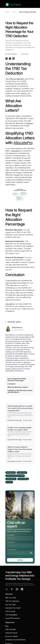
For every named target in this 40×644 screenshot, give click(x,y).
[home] (13, 4)
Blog (14, 12)
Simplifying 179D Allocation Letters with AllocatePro (20, 391)
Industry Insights (23, 479)
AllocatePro (23, 143)
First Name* (11, 535)
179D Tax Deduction (12, 601)
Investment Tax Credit (13, 608)
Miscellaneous (11, 473)
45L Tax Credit (10, 605)
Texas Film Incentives (13, 618)
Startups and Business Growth (15, 476)
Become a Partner (11, 636)
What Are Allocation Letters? (18, 387)
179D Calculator (11, 629)
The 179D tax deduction (15, 79)
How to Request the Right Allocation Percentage (17, 380)
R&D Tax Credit (11, 598)
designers (30, 123)
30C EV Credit (10, 611)
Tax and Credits (22, 473)
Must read (9, 482)
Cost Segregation (11, 615)
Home (7, 12)
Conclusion (12, 384)
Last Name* (11, 542)
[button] (34, 4)
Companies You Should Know (15, 640)
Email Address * (12, 550)
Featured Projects (11, 633)
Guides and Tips (11, 479)
